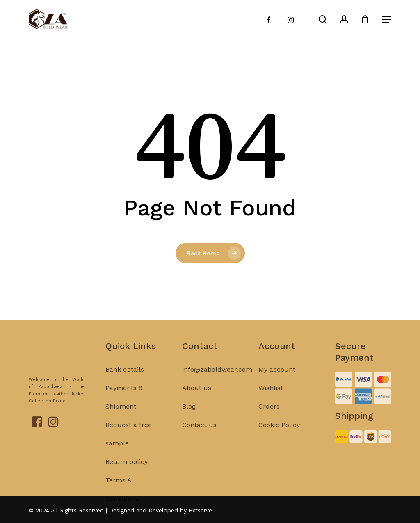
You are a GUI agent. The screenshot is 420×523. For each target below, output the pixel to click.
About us (197, 402)
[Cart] (366, 19)
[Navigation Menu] (387, 19)
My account (277, 383)
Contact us (199, 439)
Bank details (125, 383)
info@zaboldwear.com (217, 383)
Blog (189, 420)
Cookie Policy (279, 439)
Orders (269, 420)
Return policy (127, 476)
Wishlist (271, 402)
